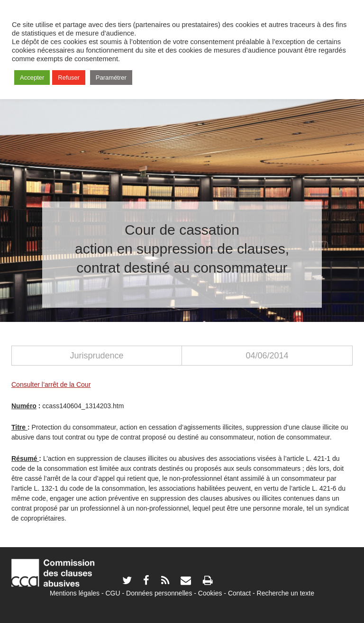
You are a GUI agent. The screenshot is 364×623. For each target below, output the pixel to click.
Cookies (210, 593)
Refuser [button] (69, 78)
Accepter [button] (32, 78)
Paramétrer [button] (111, 78)
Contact (239, 593)
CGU (113, 593)
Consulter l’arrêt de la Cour (51, 385)
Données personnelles (159, 593)
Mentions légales (75, 593)
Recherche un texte (286, 593)
